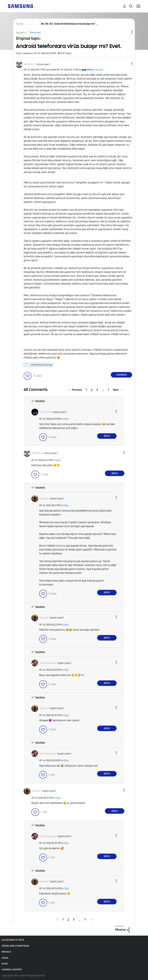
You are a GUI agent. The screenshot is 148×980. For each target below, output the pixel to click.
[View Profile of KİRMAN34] (30, 64)
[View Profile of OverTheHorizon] (48, 663)
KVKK (5, 964)
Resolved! (35, 32)
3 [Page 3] (97, 390)
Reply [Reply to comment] (107, 436)
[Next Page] (118, 390)
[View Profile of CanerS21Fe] (46, 412)
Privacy (6, 952)
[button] (126, 64)
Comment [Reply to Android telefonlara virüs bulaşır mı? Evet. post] (122, 375)
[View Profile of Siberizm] (44, 499)
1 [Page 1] (86, 390)
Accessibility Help (13, 940)
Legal (5, 958)
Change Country (12, 970)
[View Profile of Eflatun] (90, 70)
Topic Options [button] (126, 32)
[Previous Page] (76, 390)
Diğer (101, 70)
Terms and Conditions (15, 946)
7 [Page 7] (108, 390)
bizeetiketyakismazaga (41, 365)
